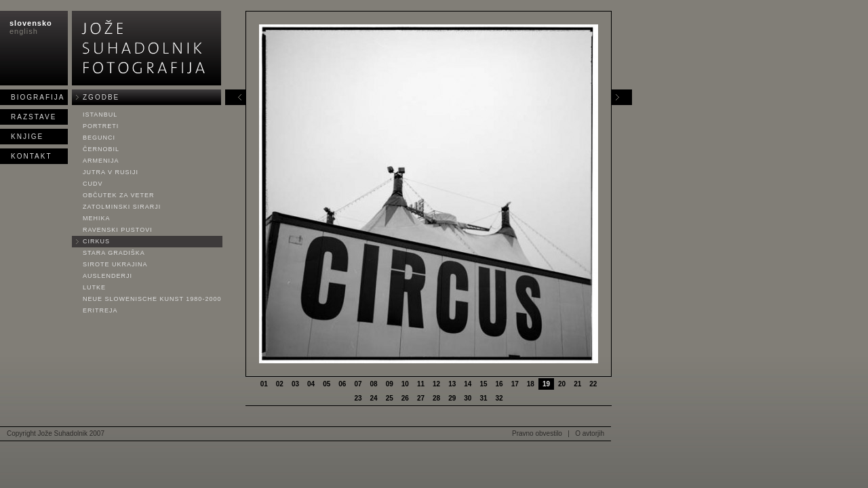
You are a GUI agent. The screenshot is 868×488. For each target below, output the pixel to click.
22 (593, 384)
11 (421, 384)
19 (546, 384)
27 (421, 398)
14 (468, 384)
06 (342, 384)
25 (390, 398)
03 (295, 384)
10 (405, 384)
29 (452, 398)
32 (499, 398)
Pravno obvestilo (537, 433)
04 (311, 384)
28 (436, 398)
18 (531, 384)
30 (468, 398)
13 (452, 384)
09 (390, 384)
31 (483, 398)
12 (436, 384)
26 (405, 398)
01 (264, 384)
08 (374, 384)
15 (483, 384)
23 (358, 398)
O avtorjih (590, 433)
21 (577, 384)
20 (562, 384)
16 (499, 384)
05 (327, 384)
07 (358, 384)
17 (515, 384)
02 (280, 384)
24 (374, 398)
